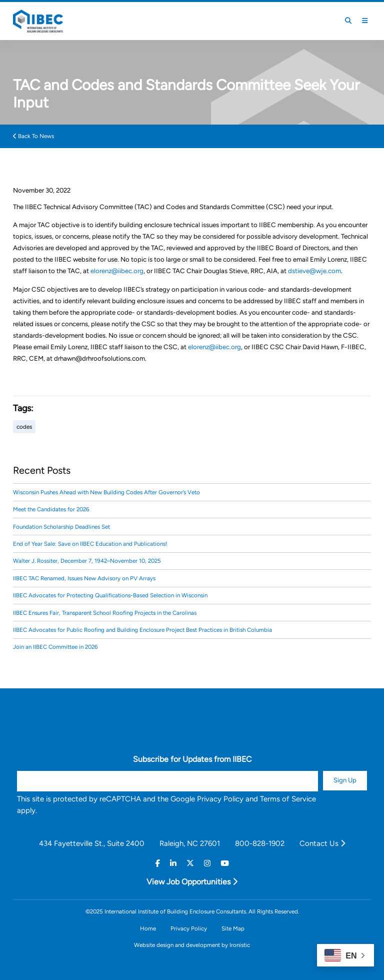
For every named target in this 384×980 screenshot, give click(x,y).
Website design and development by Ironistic (192, 945)
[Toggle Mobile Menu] (365, 21)
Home (148, 928)
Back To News (33, 136)
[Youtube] (225, 864)
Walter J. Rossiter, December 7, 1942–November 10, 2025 (87, 561)
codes (24, 427)
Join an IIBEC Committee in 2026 (55, 647)
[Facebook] (158, 864)
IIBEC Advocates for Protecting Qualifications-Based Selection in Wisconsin (110, 595)
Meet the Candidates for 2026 (51, 509)
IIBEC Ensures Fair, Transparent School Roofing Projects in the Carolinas (105, 613)
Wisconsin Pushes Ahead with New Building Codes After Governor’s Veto (106, 492)
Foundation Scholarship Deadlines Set (61, 527)
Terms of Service (288, 799)
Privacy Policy (220, 799)
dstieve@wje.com (314, 271)
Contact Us (322, 843)
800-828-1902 (260, 843)
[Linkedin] (173, 864)
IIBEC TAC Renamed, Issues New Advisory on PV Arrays (84, 578)
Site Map (233, 928)
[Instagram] (207, 864)
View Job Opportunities (192, 882)
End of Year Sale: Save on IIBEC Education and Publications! (90, 544)
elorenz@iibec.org (117, 271)
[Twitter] (190, 864)
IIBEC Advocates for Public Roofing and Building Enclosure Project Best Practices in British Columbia (142, 630)
